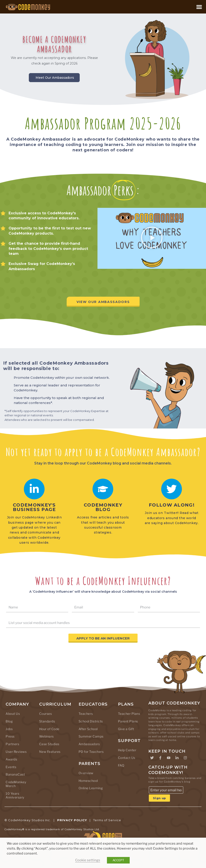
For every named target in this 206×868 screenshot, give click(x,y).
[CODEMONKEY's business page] (34, 489)
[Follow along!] (172, 489)
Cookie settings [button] (88, 860)
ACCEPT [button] (118, 860)
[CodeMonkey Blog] (103, 489)
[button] (199, 7)
